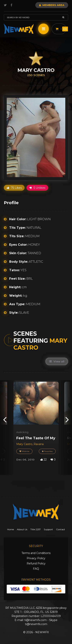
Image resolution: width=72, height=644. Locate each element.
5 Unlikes (37, 188)
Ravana (39, 444)
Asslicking (22, 432)
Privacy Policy (36, 558)
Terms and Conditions (36, 553)
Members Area (52, 5)
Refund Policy (36, 563)
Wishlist (24, 451)
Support (48, 529)
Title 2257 (36, 529)
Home (10, 529)
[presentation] (5, 419)
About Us (22, 529)
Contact (61, 529)
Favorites (47, 451)
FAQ (36, 569)
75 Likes (14, 188)
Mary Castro (24, 444)
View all (57, 361)
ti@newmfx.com (36, 620)
